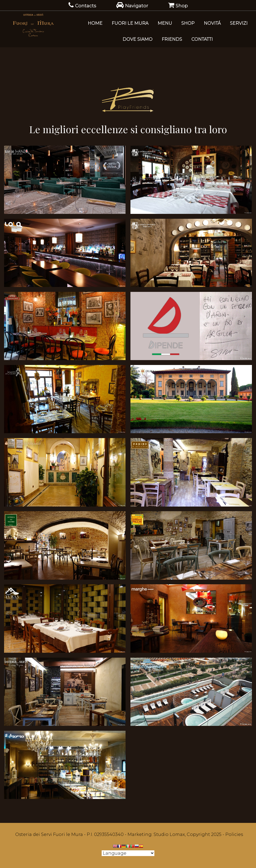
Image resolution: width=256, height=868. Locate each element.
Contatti (202, 39)
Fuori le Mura (130, 23)
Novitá (212, 23)
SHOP (188, 23)
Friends (172, 39)
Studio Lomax (169, 834)
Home (95, 23)
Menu (165, 23)
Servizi (239, 23)
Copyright (198, 834)
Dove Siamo (138, 39)
